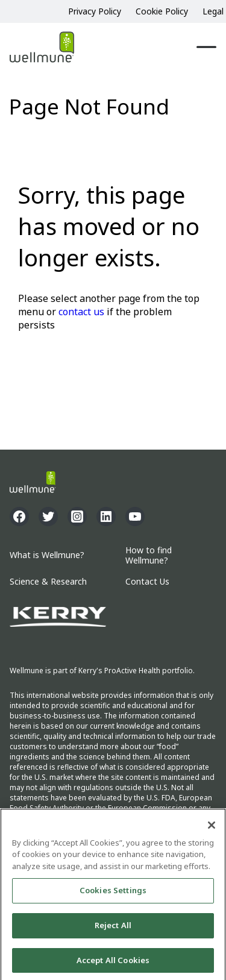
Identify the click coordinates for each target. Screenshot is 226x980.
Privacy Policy (95, 11)
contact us (81, 312)
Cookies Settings (113, 893)
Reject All (113, 928)
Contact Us (147, 582)
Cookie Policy (162, 11)
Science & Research (48, 582)
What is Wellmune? (47, 555)
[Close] (212, 828)
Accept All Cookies (113, 963)
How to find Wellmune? (149, 556)
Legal (213, 11)
